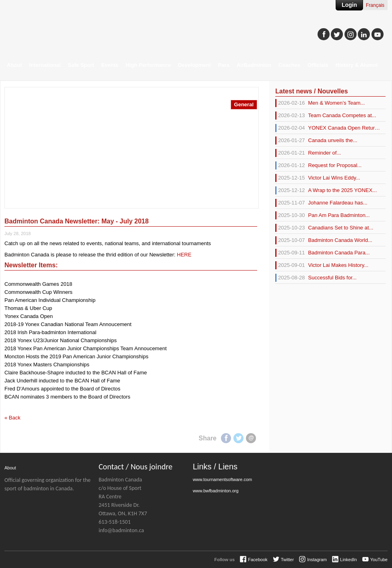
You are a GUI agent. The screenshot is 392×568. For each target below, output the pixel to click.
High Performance (148, 65)
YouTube (379, 560)
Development (194, 65)
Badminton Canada (81, 31)
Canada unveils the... (316, 140)
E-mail (251, 438)
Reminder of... (308, 153)
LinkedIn (349, 560)
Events (110, 65)
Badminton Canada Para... (323, 253)
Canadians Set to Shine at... (324, 228)
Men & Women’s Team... (320, 103)
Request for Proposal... (318, 165)
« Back (12, 418)
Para (224, 65)
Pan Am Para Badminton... (323, 215)
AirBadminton (254, 65)
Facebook (226, 438)
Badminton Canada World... (324, 240)
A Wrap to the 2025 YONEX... (326, 190)
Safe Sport (81, 65)
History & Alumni (357, 65)
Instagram (317, 560)
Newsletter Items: (31, 265)
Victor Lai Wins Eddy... (318, 178)
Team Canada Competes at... (326, 116)
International (45, 65)
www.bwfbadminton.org (216, 491)
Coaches (289, 65)
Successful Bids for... (316, 278)
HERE (184, 255)
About (14, 65)
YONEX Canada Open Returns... (328, 128)
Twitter (238, 438)
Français (375, 5)
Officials (318, 65)
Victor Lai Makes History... (322, 265)
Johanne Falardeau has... (321, 203)
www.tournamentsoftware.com (222, 479)
